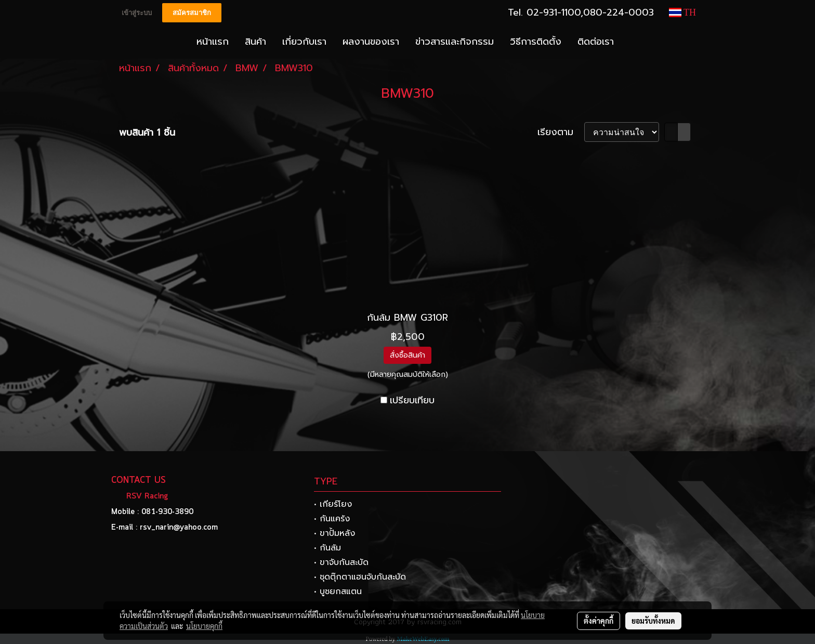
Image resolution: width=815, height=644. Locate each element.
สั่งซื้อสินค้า (407, 355)
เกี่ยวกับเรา (304, 42)
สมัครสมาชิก (192, 13)
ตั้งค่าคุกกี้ (599, 621)
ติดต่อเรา (596, 42)
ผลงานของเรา (371, 42)
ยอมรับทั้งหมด (653, 621)
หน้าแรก (213, 42)
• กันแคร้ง (332, 519)
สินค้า (255, 42)
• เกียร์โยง (333, 504)
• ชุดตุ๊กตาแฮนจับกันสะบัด (360, 577)
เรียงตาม (561, 132)
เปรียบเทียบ (412, 400)
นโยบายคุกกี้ (204, 626)
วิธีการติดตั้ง (536, 42)
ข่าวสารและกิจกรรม (455, 42)
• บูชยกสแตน (338, 592)
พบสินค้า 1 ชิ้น (147, 133)
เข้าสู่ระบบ (137, 13)
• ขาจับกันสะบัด (341, 562)
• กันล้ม (327, 548)
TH (682, 12)
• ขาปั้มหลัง (334, 533)
